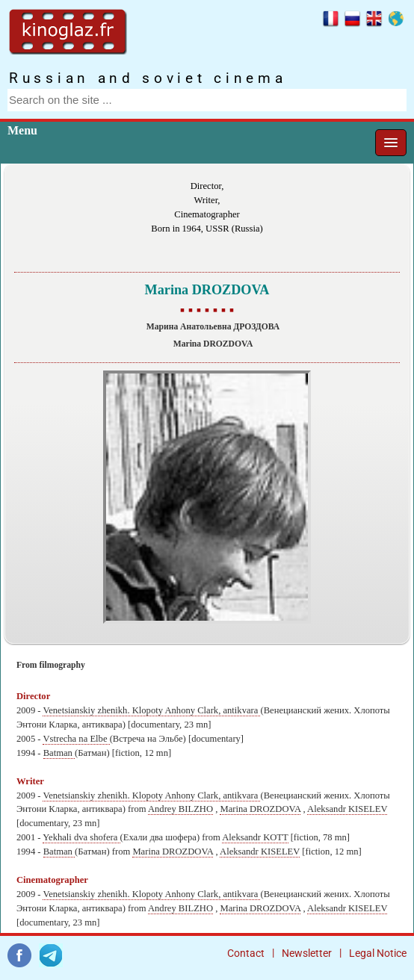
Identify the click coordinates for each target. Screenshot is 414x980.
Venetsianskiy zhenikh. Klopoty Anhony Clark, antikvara (151, 710)
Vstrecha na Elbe (76, 739)
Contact (246, 953)
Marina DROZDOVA (260, 809)
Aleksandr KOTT (255, 837)
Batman (59, 753)
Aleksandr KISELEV (347, 809)
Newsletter (307, 953)
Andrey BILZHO (180, 809)
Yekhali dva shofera (81, 837)
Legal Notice (378, 953)
